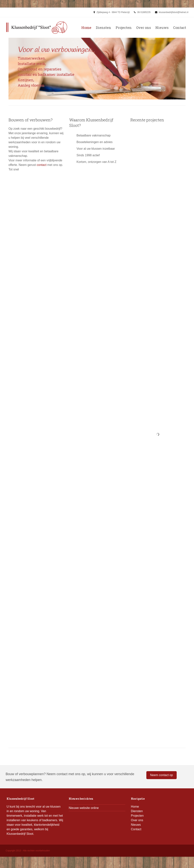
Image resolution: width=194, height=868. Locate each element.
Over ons (144, 28)
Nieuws (162, 28)
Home (86, 28)
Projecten (124, 28)
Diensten (103, 28)
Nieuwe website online (84, 808)
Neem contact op (162, 775)
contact (42, 165)
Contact (180, 28)
